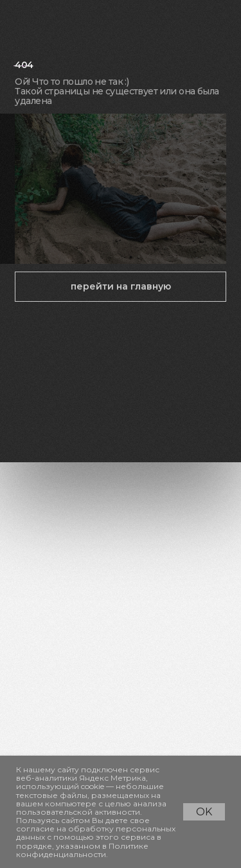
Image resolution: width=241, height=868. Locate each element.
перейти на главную (121, 286)
